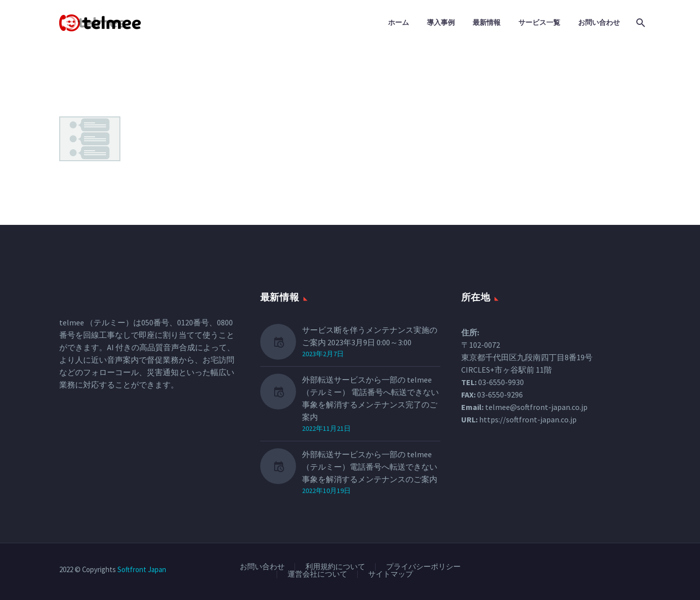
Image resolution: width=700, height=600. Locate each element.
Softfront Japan (142, 569)
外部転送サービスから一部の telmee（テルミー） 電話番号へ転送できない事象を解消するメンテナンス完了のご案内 (370, 398)
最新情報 (487, 22)
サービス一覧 (539, 22)
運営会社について (317, 574)
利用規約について (335, 567)
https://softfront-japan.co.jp (528, 419)
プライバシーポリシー (423, 567)
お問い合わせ (599, 22)
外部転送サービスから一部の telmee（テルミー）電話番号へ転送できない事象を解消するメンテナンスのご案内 (370, 467)
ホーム (399, 22)
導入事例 (441, 22)
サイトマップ (391, 574)
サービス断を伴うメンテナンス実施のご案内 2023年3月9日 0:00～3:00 (370, 336)
